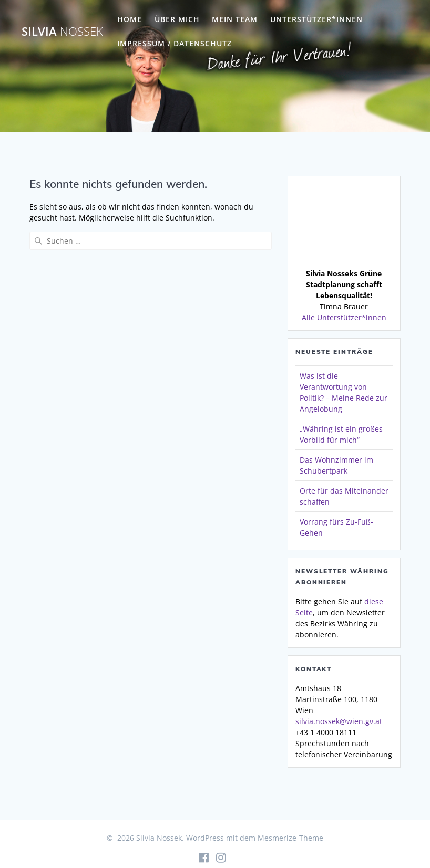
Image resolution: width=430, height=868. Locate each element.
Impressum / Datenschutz (175, 43)
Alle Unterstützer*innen (344, 317)
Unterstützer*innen (316, 19)
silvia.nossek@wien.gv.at (339, 721)
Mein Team (235, 19)
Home (130, 19)
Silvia (62, 32)
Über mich (177, 19)
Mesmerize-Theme (290, 838)
